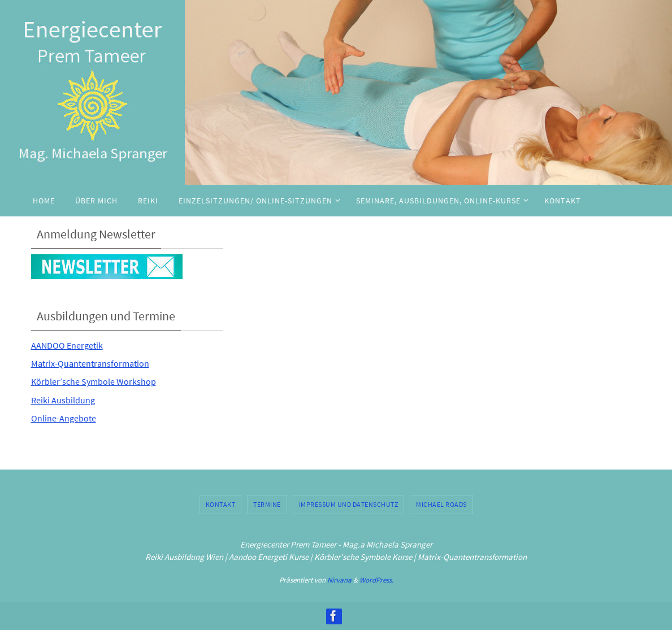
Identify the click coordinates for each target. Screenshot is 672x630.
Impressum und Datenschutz (349, 504)
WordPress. (376, 580)
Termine (267, 504)
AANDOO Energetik (71, 345)
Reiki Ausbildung (67, 400)
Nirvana (339, 580)
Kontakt (221, 504)
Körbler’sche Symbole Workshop (101, 381)
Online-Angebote (68, 418)
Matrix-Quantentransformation (97, 363)
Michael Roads (441, 504)
